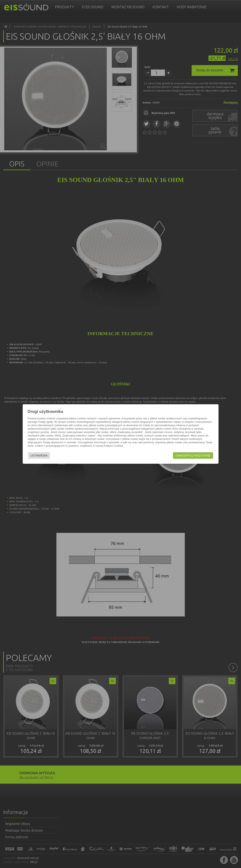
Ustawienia (39, 455)
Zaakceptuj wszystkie (193, 455)
